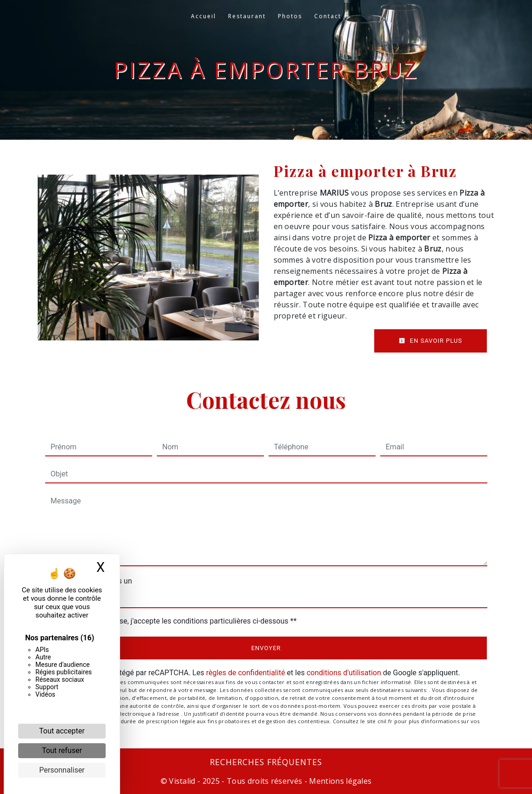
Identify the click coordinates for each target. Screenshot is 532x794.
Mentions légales (339, 781)
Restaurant (247, 16)
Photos (290, 16)
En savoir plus (431, 341)
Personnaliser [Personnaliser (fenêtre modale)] (62, 770)
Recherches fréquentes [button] (266, 762)
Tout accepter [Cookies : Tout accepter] (62, 731)
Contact (328, 16)
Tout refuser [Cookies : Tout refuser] (62, 750)
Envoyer (266, 648)
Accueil (203, 16)
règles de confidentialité (246, 673)
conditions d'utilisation (344, 673)
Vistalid (182, 781)
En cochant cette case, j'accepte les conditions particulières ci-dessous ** (176, 621)
